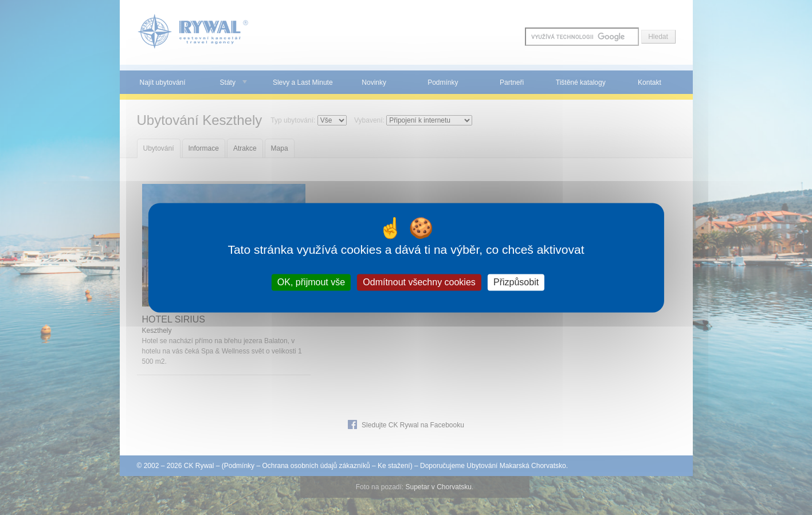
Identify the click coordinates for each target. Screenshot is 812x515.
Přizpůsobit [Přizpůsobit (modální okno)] (516, 282)
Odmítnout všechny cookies (419, 282)
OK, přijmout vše (311, 282)
